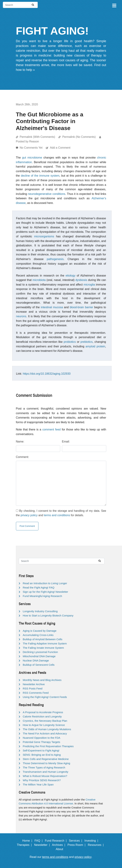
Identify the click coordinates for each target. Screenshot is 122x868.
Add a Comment (60, 148)
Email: (66, 442)
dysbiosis (81, 280)
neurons (21, 316)
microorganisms (44, 236)
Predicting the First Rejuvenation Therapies (48, 746)
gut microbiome (32, 158)
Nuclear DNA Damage (36, 660)
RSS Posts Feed (33, 688)
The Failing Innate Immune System (43, 648)
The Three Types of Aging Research (44, 767)
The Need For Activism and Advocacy (45, 733)
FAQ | (39, 841)
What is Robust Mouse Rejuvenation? (45, 776)
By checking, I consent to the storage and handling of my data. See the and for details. (61, 513)
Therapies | (25, 845)
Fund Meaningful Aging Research (42, 596)
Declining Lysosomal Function (40, 652)
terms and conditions (57, 515)
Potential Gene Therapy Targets (42, 742)
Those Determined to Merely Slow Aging (47, 763)
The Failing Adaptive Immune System (45, 643)
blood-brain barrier (81, 307)
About (61, 849)
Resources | (97, 845)
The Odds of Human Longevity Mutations (47, 729)
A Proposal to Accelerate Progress (43, 712)
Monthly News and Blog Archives (42, 680)
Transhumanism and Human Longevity (46, 772)
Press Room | (77, 845)
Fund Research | (56, 841)
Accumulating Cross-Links (38, 635)
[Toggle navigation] (114, 5)
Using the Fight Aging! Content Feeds (45, 697)
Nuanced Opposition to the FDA (42, 738)
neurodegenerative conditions (47, 194)
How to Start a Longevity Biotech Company (48, 615)
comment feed (51, 429)
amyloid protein (95, 346)
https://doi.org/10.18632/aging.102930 (47, 374)
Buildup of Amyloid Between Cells (43, 639)
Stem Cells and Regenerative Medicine (46, 759)
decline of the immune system (40, 176)
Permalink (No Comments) (79, 137)
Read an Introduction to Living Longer (45, 583)
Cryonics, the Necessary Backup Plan (45, 721)
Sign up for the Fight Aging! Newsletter (46, 592)
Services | (76, 841)
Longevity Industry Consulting (40, 611)
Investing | (92, 841)
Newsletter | (43, 845)
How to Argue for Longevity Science (44, 725)
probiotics (70, 342)
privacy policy (29, 515)
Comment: (22, 457)
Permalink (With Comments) (37, 137)
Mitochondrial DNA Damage (39, 656)
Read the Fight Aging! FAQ (39, 587)
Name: (20, 442)
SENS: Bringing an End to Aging (42, 755)
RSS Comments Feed (36, 693)
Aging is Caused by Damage (40, 631)
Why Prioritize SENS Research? (42, 780)
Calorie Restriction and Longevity (42, 716)
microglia (89, 285)
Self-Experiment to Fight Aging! (41, 750)
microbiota (39, 280)
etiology (71, 276)
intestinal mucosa (52, 307)
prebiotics (87, 342)
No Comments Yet (31, 148)
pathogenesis (55, 259)
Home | (28, 841)
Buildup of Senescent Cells (39, 665)
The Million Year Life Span (38, 784)
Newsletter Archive (34, 684)
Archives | (59, 845)
